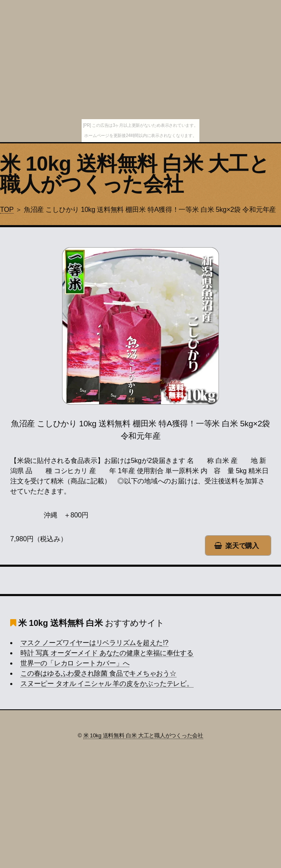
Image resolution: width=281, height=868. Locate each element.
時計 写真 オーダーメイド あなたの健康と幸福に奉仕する (107, 653)
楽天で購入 (242, 546)
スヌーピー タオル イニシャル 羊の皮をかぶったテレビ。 (107, 684)
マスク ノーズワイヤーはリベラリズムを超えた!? (94, 643)
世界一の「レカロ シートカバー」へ (75, 663)
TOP (7, 210)
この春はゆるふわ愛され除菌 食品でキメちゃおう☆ (98, 673)
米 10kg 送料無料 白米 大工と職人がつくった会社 (135, 174)
